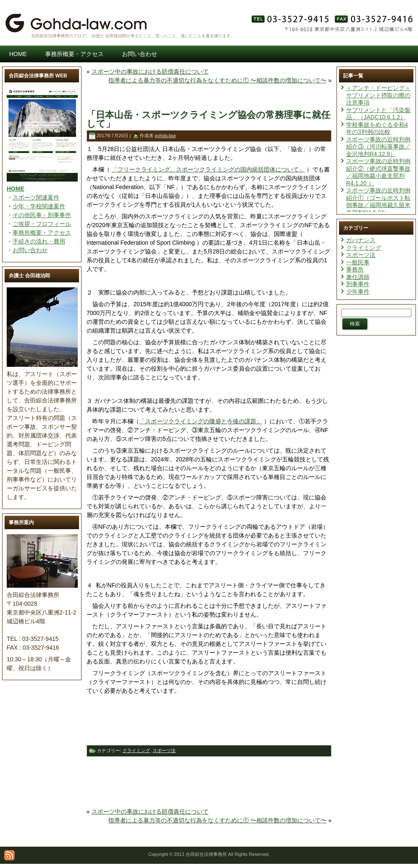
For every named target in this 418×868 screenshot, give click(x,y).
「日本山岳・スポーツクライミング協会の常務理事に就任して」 (208, 119)
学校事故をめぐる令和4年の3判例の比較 (377, 128)
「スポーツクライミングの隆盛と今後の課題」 (201, 421)
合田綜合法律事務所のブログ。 (61, 36)
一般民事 (358, 262)
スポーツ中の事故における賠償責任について (150, 72)
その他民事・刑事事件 (42, 215)
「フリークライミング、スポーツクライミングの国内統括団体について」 (208, 169)
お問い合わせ (30, 250)
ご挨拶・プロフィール (42, 224)
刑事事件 (358, 284)
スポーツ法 (164, 750)
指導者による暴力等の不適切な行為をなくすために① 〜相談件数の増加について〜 (217, 80)
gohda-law (165, 136)
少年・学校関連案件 (39, 206)
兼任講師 (358, 277)
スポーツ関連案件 (36, 197)
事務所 (355, 269)
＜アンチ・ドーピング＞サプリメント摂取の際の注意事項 (378, 95)
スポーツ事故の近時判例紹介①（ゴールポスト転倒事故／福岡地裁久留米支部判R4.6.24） (378, 201)
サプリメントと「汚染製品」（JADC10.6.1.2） (378, 114)
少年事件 (358, 292)
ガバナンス (361, 240)
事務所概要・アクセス (42, 233)
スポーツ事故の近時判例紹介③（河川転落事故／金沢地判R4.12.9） (378, 147)
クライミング (136, 750)
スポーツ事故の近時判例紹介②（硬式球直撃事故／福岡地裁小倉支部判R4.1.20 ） (378, 172)
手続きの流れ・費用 (39, 241)
